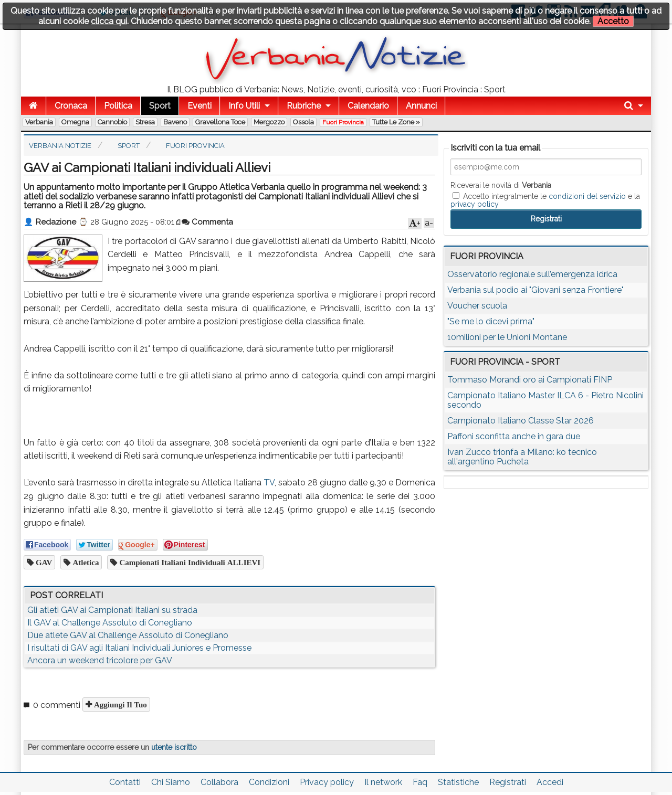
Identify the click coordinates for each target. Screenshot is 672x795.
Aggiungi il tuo (119, 704)
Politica (118, 106)
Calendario (368, 106)
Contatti (125, 782)
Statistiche (458, 782)
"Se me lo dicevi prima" (491, 321)
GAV (43, 562)
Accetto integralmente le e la (545, 200)
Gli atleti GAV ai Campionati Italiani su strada (112, 610)
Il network (383, 782)
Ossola (303, 122)
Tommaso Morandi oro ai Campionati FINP (530, 380)
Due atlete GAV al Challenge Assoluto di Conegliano (128, 635)
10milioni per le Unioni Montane (507, 337)
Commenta (207, 222)
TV (269, 483)
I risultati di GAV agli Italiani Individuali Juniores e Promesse (139, 648)
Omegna (75, 122)
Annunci (421, 106)
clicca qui (109, 21)
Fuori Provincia (343, 122)
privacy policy (475, 204)
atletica (85, 562)
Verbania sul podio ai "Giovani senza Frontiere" (535, 290)
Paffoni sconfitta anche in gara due (514, 436)
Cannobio (112, 122)
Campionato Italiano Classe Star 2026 (521, 421)
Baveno (175, 122)
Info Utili (244, 106)
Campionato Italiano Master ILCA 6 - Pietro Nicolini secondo (545, 400)
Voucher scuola (477, 306)
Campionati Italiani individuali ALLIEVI (189, 562)
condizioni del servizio (587, 196)
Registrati (508, 782)
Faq (420, 782)
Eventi (199, 106)
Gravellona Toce (220, 122)
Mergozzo (269, 122)
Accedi (550, 782)
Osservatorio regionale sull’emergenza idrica (532, 274)
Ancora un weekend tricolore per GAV (100, 660)
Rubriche (304, 106)
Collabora (219, 782)
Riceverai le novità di (501, 185)
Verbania (39, 122)
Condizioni (269, 782)
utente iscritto (174, 747)
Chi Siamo (171, 782)
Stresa (145, 122)
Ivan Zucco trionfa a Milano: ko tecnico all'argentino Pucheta (522, 457)
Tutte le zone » (396, 122)
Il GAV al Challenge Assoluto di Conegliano (110, 623)
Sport (160, 106)
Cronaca (71, 106)
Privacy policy (327, 782)
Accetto (613, 21)
